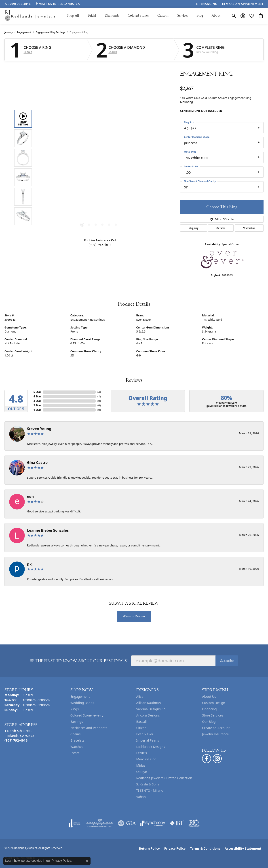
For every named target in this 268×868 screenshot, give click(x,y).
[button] (234, 16)
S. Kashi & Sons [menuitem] (148, 784)
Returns (221, 228)
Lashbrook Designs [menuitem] (151, 747)
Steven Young (39, 429)
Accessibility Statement (243, 848)
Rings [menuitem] (75, 709)
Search (28, 52)
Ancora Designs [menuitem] (148, 715)
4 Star (37, 396)
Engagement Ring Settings (51, 32)
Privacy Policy (175, 848)
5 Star (37, 392)
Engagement (24, 32)
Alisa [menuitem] (140, 696)
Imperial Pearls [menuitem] (148, 740)
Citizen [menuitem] (141, 728)
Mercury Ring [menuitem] (146, 759)
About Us (209, 696)
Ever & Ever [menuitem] (145, 734)
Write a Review (134, 616)
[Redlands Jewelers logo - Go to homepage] (30, 16)
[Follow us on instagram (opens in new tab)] (217, 759)
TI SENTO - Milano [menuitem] (150, 790)
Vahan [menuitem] (141, 797)
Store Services (213, 715)
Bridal (92, 16)
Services (183, 16)
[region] (99, 168)
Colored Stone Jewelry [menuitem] (87, 715)
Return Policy (149, 848)
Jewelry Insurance (215, 734)
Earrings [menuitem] (77, 722)
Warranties (249, 228)
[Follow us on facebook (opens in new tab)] (207, 759)
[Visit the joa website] (75, 823)
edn (30, 497)
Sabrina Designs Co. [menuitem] (151, 709)
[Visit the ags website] (100, 823)
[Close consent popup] (87, 861)
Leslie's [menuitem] (142, 753)
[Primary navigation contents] (143, 16)
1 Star (37, 410)
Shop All (73, 16)
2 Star (37, 405)
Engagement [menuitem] (80, 696)
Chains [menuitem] (76, 734)
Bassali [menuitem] (142, 722)
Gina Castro (37, 463)
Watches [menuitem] (77, 747)
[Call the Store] (16, 740)
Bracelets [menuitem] (77, 740)
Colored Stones (138, 16)
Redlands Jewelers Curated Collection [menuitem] (164, 778)
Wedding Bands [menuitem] (82, 703)
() (99, 392)
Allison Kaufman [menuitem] (149, 703)
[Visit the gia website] (127, 823)
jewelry (9, 32)
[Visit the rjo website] (194, 823)
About (216, 16)
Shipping (194, 228)
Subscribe (227, 661)
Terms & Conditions (205, 848)
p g (30, 564)
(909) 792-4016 (100, 245)
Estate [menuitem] (75, 753)
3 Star (37, 401)
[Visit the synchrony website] (153, 823)
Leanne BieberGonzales (48, 530)
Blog (200, 16)
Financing (209, 709)
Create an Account (216, 728)
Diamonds (112, 16)
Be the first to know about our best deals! (79, 661)
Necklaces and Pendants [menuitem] (89, 728)
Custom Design (214, 703)
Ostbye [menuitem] (142, 772)
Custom (163, 16)
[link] (18, 4)
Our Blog (209, 722)
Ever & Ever (144, 320)
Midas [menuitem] (141, 765)
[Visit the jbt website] (177, 823)
